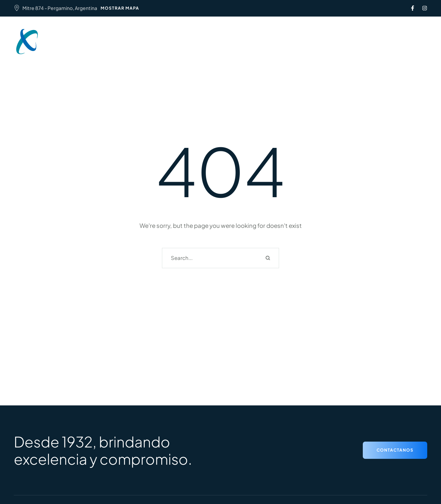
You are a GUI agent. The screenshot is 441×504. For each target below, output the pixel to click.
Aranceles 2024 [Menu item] (260, 38)
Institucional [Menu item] (177, 38)
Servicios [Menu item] (217, 38)
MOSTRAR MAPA (120, 8)
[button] (376, 42)
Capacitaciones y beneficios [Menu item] (202, 46)
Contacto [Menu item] (262, 46)
